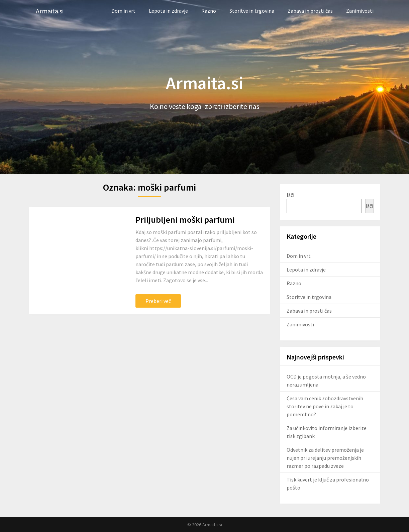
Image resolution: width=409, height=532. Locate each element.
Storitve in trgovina (252, 11)
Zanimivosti (360, 11)
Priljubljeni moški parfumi (185, 220)
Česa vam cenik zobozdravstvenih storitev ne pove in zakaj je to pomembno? (325, 406)
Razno (209, 11)
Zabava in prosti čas (310, 11)
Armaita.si (50, 11)
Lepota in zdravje (168, 11)
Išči (290, 195)
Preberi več (158, 301)
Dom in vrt (123, 11)
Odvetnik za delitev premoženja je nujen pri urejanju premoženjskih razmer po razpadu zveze (325, 458)
